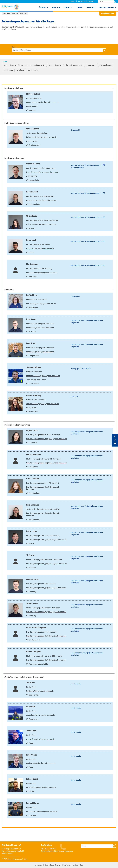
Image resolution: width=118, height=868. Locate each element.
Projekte (67, 7)
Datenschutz (81, 2)
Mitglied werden (108, 13)
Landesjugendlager (107, 7)
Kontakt (73, 2)
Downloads (91, 7)
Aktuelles (56, 7)
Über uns (43, 7)
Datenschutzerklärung (52, 865)
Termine (80, 7)
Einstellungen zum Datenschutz (73, 865)
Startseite (6, 13)
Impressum (91, 2)
